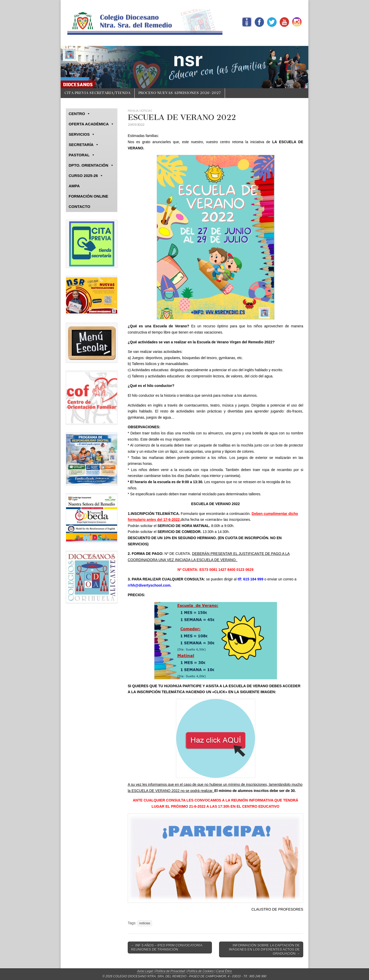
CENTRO (79, 114)
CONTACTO (79, 206)
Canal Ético (224, 971)
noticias (145, 923)
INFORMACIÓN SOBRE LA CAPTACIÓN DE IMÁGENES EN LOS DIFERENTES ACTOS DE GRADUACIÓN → (264, 949)
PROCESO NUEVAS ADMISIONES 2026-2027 (180, 93)
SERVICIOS (82, 134)
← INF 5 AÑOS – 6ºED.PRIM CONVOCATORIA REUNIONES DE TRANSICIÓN (167, 947)
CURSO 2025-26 (86, 176)
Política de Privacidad (170, 971)
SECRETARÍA (84, 145)
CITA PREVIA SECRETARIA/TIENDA (98, 93)
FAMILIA (133, 111)
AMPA (74, 186)
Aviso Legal (145, 971)
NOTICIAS (146, 111)
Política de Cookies (200, 971)
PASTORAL (82, 155)
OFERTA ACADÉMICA (91, 124)
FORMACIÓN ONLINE (88, 196)
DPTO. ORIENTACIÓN (91, 165)
